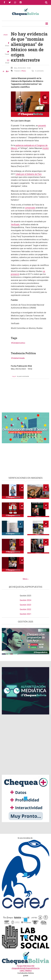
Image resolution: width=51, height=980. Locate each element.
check (5, 35)
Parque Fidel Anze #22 (26, 966)
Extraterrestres (19, 343)
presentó (42, 126)
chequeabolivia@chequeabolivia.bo (26, 968)
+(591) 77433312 (25, 971)
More (25, 579)
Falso (24, 71)
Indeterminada (18, 358)
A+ (7, 71)
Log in (14, 376)
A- (4, 71)
